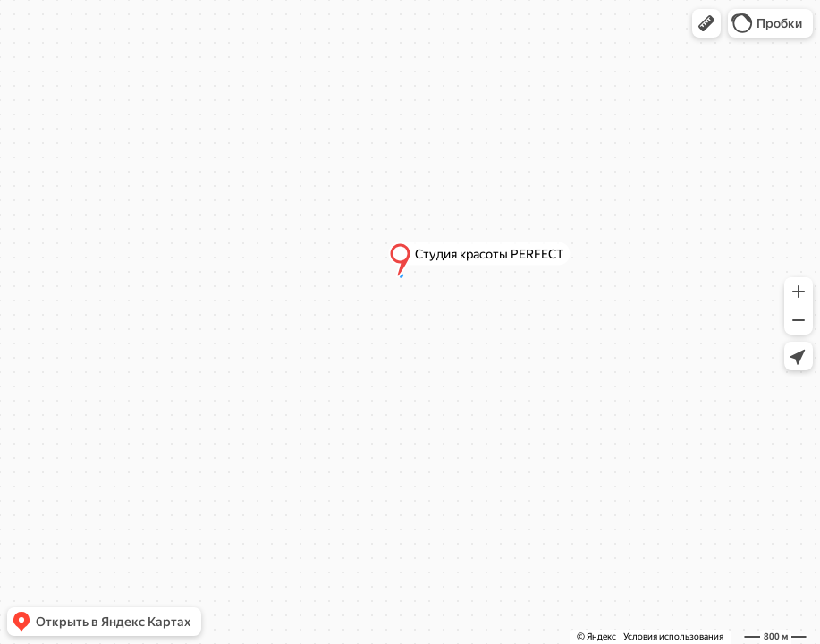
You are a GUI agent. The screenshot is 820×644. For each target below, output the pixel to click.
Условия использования (673, 636)
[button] (706, 23)
